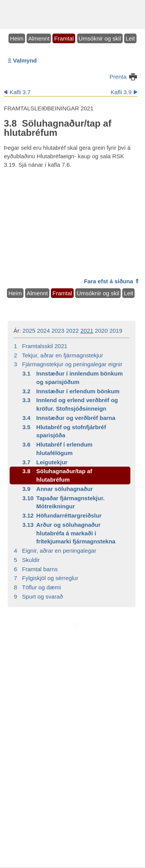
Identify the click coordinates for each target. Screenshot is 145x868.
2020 (101, 331)
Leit (130, 38)
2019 (116, 331)
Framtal (64, 38)
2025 (29, 331)
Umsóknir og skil (100, 38)
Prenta (118, 77)
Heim (17, 38)
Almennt (39, 38)
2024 (43, 331)
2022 (72, 331)
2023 (58, 331)
